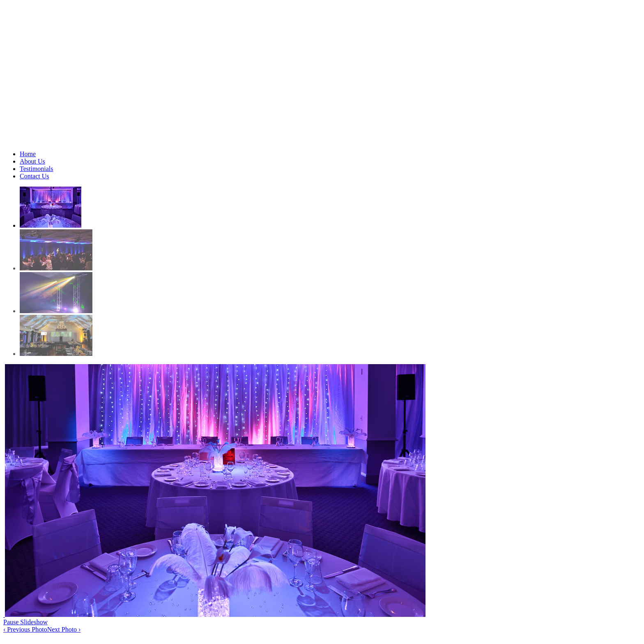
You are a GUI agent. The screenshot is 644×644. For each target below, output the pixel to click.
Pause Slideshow (25, 622)
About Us (32, 161)
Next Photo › (64, 629)
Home (28, 154)
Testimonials (37, 169)
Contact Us (34, 176)
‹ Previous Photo (25, 629)
